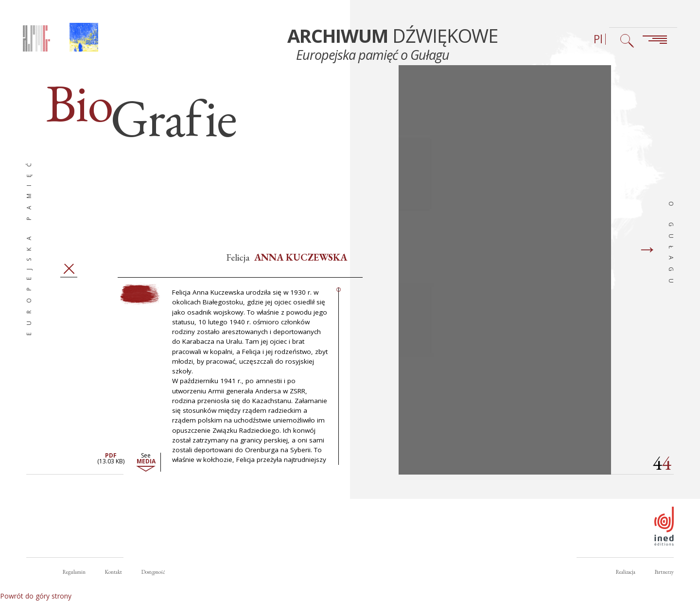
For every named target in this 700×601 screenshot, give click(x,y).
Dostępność (153, 572)
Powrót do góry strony (36, 596)
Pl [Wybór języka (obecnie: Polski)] (598, 39)
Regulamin (74, 572)
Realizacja (626, 572)
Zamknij (69, 274)
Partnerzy (664, 572)
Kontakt (114, 572)
